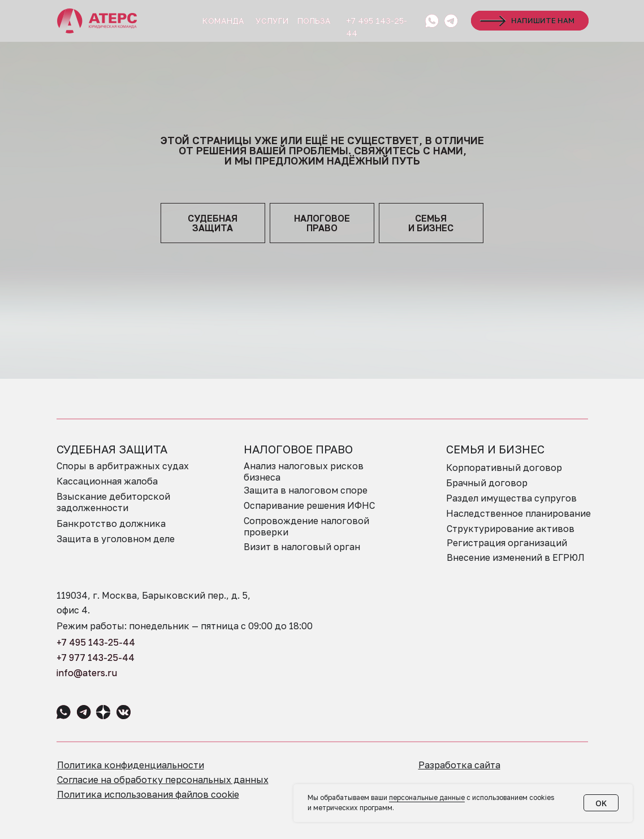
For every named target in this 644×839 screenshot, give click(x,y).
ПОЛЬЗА (314, 21)
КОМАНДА (223, 21)
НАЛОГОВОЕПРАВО (322, 223)
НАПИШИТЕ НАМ (543, 20)
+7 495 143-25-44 (96, 642)
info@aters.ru (87, 673)
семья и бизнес (431, 223)
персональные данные (427, 797)
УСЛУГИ (272, 21)
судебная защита (213, 223)
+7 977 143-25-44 (96, 658)
